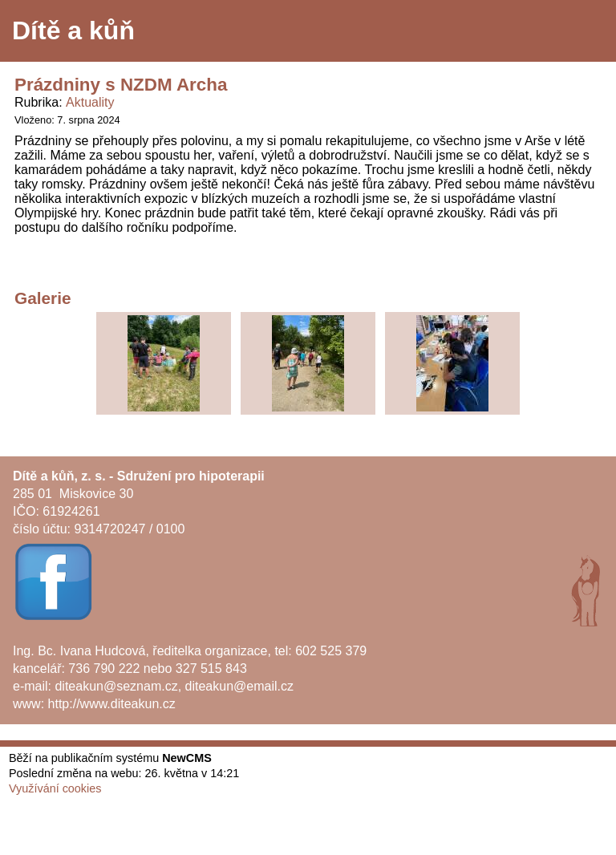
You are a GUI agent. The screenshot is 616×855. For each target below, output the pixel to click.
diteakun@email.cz (239, 686)
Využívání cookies (55, 788)
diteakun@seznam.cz (116, 686)
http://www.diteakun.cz (112, 704)
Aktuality (90, 102)
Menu (584, 31)
